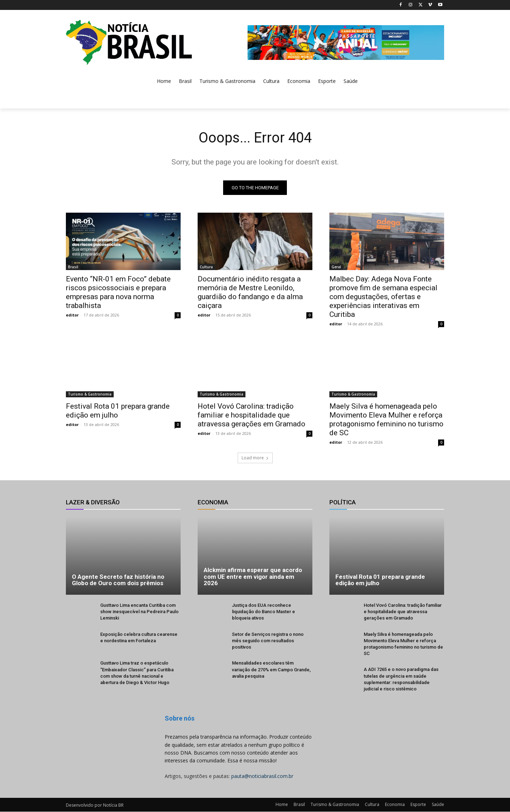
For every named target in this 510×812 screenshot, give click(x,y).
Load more (255, 458)
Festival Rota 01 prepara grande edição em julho (118, 411)
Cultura (206, 267)
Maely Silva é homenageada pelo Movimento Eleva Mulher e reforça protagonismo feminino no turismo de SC (386, 419)
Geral (336, 267)
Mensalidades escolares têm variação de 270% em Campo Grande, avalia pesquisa (271, 670)
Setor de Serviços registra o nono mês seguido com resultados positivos (268, 641)
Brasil (73, 267)
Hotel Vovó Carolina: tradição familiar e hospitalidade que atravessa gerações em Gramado (251, 415)
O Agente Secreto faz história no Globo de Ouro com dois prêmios (118, 580)
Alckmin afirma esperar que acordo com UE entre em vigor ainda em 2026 (253, 576)
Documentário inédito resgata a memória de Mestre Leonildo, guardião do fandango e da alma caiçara (250, 292)
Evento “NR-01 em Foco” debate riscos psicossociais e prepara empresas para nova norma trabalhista (118, 292)
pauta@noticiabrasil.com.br (262, 776)
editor (72, 315)
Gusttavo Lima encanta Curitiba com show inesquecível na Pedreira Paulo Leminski (139, 612)
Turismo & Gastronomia (90, 394)
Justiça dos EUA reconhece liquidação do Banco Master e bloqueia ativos (263, 612)
